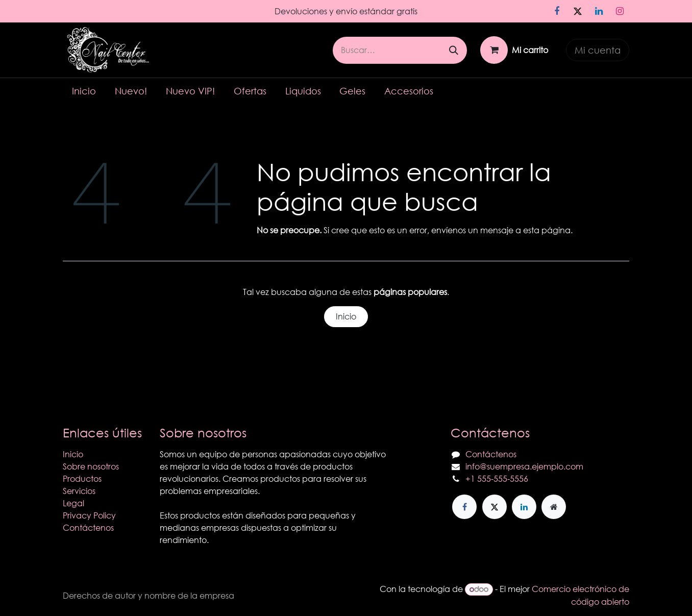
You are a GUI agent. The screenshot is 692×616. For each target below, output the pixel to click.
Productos (82, 478)
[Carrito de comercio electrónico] (514, 50)
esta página (547, 230)
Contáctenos (88, 527)
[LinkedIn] (599, 11)
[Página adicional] (554, 507)
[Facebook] (557, 11)
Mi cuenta (598, 50)
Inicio (346, 316)
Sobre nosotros (91, 466)
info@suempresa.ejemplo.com (524, 466)
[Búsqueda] (454, 50)
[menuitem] (84, 91)
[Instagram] (620, 11)
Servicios (79, 491)
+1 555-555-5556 (497, 478)
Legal (73, 503)
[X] (578, 11)
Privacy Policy (89, 515)
